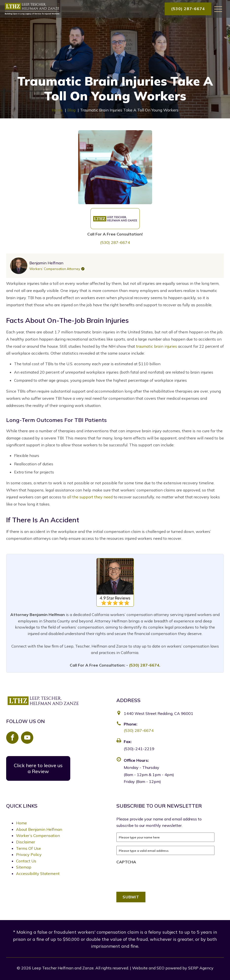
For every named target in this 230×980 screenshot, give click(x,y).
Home (21, 823)
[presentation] (154, 877)
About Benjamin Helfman (39, 829)
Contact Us (26, 861)
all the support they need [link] (90, 497)
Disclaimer (26, 842)
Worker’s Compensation (38, 835)
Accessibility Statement (38, 873)
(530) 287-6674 (188, 9)
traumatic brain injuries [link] (157, 346)
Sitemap (24, 867)
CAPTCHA (126, 862)
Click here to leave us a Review (38, 768)
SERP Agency (201, 968)
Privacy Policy (29, 854)
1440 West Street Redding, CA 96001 (159, 713)
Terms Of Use (28, 848)
